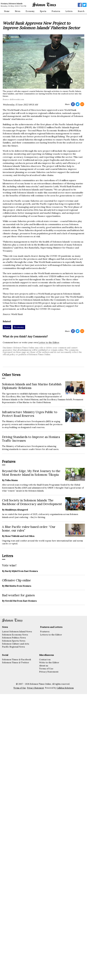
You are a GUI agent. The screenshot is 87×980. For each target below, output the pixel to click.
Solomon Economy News (15, 635)
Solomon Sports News (14, 641)
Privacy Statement (49, 672)
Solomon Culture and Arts (16, 644)
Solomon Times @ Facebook (17, 659)
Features (56, 11)
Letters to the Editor (51, 635)
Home (7, 11)
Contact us (45, 659)
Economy (30, 11)
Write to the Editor (49, 662)
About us (44, 666)
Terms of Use (46, 669)
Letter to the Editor (49, 342)
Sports (43, 11)
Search (81, 11)
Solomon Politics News (14, 638)
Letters (69, 11)
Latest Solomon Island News (17, 631)
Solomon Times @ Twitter (16, 662)
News (18, 11)
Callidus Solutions (65, 688)
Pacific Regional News (13, 647)
